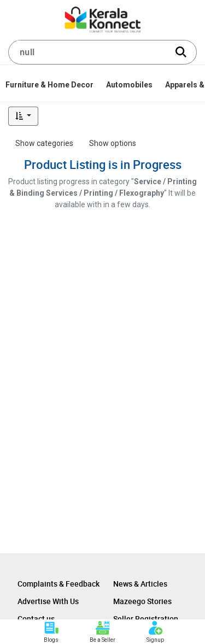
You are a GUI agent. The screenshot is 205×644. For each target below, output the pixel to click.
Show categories (44, 143)
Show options (113, 143)
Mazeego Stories (142, 601)
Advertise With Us (48, 601)
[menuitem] (50, 85)
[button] (23, 116)
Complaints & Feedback (58, 584)
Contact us (36, 619)
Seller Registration (146, 619)
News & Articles (140, 584)
